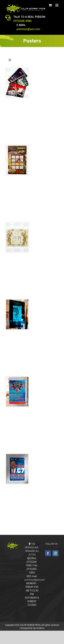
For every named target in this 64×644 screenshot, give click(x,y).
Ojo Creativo (39, 628)
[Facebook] (48, 553)
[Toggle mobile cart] (50, 5)
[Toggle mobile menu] (57, 5)
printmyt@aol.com (35, 580)
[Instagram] (55, 553)
